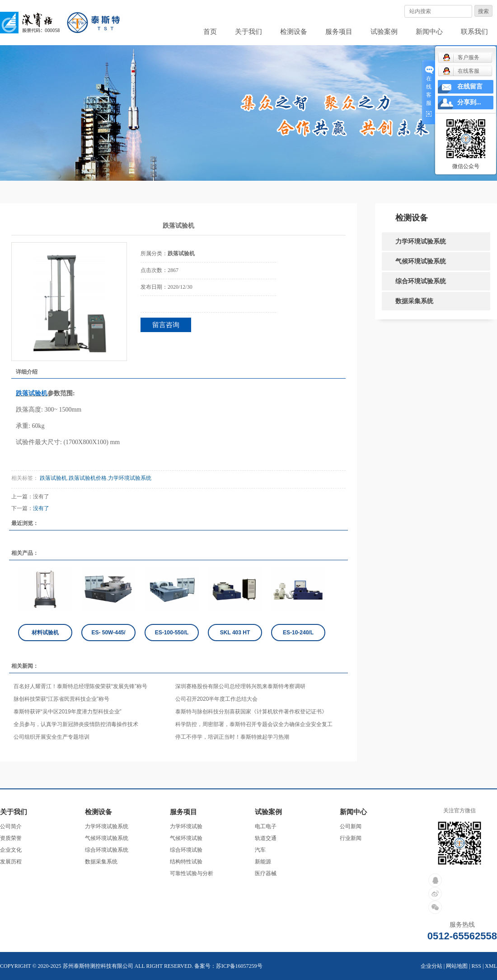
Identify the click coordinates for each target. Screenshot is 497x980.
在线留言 (470, 87)
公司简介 (11, 826)
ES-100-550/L (172, 633)
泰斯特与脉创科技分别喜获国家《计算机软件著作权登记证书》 (251, 712)
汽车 (260, 850)
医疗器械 (266, 873)
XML (491, 966)
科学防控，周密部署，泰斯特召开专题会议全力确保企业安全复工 (254, 724)
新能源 (263, 862)
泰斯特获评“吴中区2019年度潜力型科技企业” (68, 712)
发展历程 (11, 862)
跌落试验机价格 (88, 478)
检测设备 (294, 32)
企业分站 (431, 966)
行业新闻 (351, 838)
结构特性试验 (186, 862)
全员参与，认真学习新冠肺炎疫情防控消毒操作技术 (76, 724)
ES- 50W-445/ (108, 633)
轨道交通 (266, 838)
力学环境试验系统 (130, 478)
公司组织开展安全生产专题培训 (52, 737)
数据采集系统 (414, 301)
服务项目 (339, 32)
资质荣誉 (11, 838)
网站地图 (457, 966)
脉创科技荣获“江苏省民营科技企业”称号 (61, 699)
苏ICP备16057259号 (239, 966)
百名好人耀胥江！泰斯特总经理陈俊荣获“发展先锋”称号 (80, 686)
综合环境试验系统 (421, 281)
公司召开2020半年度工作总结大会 (217, 699)
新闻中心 (429, 32)
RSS (476, 966)
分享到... (469, 102)
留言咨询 (166, 325)
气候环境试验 (186, 838)
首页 (210, 32)
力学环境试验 (186, 826)
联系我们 (474, 32)
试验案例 (384, 32)
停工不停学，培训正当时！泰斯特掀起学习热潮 (232, 737)
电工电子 (266, 826)
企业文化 (11, 850)
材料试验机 (45, 633)
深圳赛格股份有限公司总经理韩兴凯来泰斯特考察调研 (240, 686)
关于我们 (248, 32)
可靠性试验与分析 (192, 873)
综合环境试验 (186, 850)
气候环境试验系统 (421, 261)
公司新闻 (351, 826)
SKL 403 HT (235, 633)
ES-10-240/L (298, 633)
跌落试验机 (53, 478)
